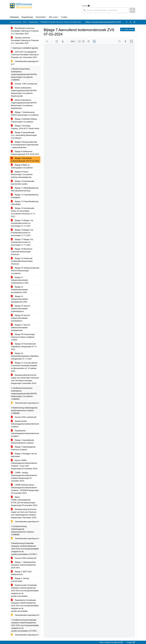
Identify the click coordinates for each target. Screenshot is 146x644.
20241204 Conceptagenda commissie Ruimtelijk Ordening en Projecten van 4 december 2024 (25, 55)
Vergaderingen (27, 17)
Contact (64, 17)
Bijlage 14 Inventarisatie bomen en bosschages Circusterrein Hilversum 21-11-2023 (23, 212)
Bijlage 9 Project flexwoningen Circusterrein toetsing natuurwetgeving (22, 174)
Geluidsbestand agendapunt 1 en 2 (25, 63)
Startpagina (14, 17)
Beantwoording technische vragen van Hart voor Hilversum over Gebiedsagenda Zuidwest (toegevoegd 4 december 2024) (24, 513)
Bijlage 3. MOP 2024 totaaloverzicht (21, 573)
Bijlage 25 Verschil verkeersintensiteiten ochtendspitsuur (20, 309)
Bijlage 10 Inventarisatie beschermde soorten (23, 183)
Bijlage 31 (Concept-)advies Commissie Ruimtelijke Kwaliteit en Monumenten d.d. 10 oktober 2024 (24, 367)
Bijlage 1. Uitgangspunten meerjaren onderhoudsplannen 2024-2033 (23, 565)
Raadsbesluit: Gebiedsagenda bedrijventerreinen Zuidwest (25, 433)
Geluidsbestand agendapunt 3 (25, 403)
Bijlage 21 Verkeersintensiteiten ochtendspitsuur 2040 (20, 280)
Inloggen (131, 642)
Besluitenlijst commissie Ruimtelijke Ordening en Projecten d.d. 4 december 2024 (25, 31)
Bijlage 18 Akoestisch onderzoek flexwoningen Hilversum (22, 252)
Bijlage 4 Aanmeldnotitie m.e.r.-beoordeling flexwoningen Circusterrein (24, 135)
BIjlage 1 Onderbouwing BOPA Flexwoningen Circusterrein (25, 114)
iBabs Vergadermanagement (111, 642)
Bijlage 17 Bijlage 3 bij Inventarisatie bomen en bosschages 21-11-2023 (22, 242)
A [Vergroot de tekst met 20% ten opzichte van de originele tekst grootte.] (131, 22)
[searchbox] (105, 10)
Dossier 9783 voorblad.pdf (24, 417)
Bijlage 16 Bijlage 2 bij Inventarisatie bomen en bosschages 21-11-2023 (22, 233)
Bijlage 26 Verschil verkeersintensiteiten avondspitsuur (20, 318)
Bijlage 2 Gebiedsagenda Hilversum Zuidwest (23, 448)
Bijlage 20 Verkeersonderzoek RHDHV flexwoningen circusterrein (25, 271)
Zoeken (85, 6)
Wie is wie (53, 17)
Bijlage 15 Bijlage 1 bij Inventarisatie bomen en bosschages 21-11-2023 (22, 223)
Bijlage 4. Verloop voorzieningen (20, 580)
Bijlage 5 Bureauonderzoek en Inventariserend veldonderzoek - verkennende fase (25, 145)
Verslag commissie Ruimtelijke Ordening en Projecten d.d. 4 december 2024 (25, 40)
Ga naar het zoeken (0, 1)
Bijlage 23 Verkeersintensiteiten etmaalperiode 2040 (19, 299)
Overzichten (40, 17)
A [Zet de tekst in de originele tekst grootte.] (127, 22)
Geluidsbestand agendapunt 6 (25, 615)
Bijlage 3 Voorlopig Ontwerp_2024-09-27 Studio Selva (25, 127)
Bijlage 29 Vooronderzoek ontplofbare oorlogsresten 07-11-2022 (24, 347)
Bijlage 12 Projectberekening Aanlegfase (25, 196)
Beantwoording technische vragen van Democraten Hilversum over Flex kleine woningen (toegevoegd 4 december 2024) (25, 379)
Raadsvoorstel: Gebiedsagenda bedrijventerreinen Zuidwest (25, 424)
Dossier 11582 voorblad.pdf (24, 84)
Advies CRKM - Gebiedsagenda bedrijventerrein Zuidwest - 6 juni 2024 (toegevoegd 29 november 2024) (24, 465)
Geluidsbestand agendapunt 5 (25, 538)
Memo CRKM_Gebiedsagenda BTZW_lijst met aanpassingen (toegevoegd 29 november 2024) (24, 501)
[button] (132, 10)
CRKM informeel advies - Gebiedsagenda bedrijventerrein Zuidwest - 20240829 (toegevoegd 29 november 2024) (25, 489)
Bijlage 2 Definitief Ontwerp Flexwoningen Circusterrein (24, 120)
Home (25, 22)
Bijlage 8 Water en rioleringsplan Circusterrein (22, 166)
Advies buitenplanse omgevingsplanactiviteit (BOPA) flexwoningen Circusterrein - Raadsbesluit (24, 104)
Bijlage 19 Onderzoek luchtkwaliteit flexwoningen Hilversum (22, 261)
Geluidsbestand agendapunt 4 (25, 522)
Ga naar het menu (1, 1)
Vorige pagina (127, 29)
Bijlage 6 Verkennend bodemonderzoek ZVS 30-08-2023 (25, 153)
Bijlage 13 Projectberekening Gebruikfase (25, 203)
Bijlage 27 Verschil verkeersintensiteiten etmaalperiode (20, 328)
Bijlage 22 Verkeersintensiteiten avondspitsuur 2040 (19, 290)
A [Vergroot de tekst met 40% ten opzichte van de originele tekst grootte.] (134, 22)
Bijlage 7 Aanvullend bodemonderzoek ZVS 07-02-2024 (25, 160)
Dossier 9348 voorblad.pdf (24, 558)
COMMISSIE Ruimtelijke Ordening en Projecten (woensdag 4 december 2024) (64, 22)
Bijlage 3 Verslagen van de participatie (24, 455)
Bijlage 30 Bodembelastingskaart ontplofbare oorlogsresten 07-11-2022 (25, 356)
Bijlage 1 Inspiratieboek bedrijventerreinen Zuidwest (22, 442)
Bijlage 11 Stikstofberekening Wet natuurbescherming (25, 189)
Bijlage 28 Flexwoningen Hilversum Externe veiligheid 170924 (23, 337)
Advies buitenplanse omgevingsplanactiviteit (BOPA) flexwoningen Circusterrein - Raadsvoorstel (24, 92)
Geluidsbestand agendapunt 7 (25, 635)
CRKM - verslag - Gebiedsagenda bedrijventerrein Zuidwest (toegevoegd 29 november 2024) (24, 477)
